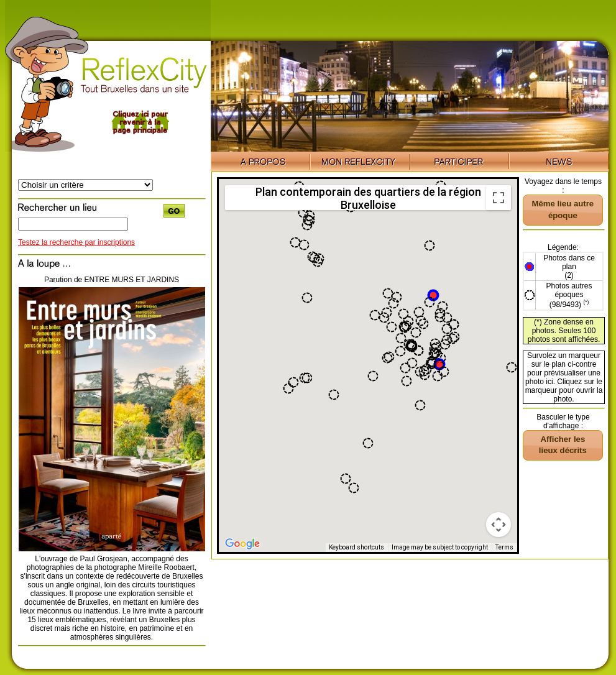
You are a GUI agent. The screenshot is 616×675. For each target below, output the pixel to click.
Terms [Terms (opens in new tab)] (504, 547)
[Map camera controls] (499, 525)
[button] (433, 295)
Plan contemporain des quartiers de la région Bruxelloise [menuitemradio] (368, 198)
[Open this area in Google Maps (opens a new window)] (242, 544)
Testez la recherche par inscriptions (76, 242)
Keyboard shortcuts (356, 547)
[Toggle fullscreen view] (499, 198)
